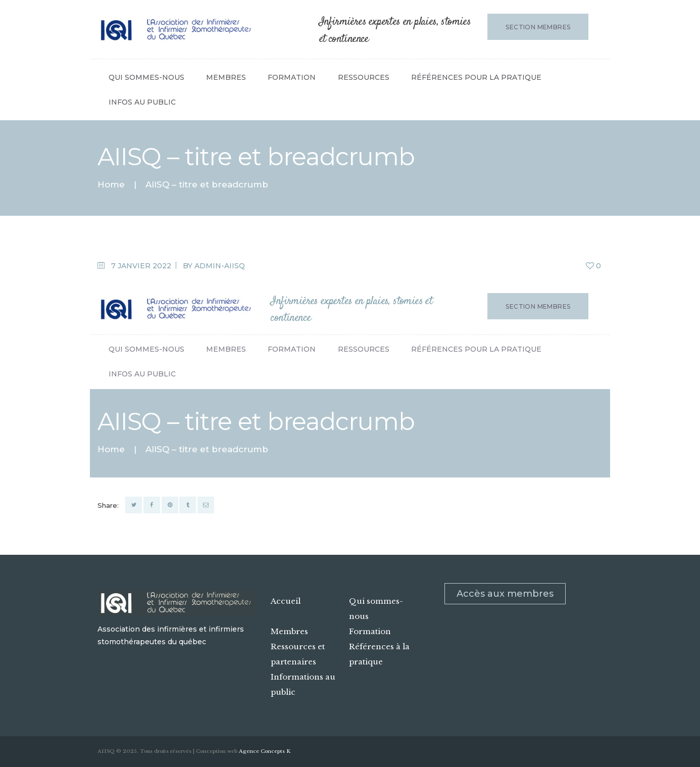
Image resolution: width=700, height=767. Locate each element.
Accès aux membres (505, 594)
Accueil (286, 601)
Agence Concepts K (265, 751)
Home (111, 185)
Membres (289, 631)
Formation (370, 631)
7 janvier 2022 (141, 266)
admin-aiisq (220, 266)
